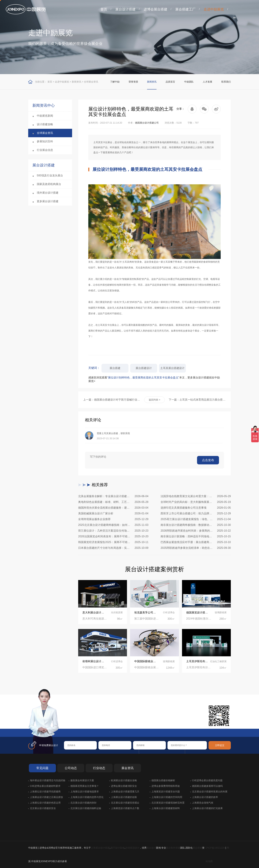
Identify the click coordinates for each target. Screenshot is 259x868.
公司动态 (71, 768)
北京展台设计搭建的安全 (43, 808)
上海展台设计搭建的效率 (205, 797)
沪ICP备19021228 (215, 848)
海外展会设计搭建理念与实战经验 (48, 780)
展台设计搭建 (125, 9)
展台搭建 (115, 368)
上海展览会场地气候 (203, 803)
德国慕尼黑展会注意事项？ (85, 786)
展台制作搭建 (173, 848)
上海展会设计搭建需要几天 (125, 792)
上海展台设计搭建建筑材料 (166, 808)
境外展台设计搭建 (48, 193)
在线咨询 (75, 723)
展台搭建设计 (144, 368)
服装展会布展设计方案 (82, 780)
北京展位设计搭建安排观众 (125, 803)
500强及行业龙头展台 (50, 175)
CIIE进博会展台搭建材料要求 (45, 786)
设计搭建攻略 (45, 124)
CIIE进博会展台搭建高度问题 (207, 780)
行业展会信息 (45, 150)
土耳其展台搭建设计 (172, 368)
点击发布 (208, 460)
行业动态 (99, 768)
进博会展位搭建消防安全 (124, 786)
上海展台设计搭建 (100, 848)
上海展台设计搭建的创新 (124, 797)
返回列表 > (154, 400)
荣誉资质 (133, 82)
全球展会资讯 (91, 82)
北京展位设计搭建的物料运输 (86, 808)
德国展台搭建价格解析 (163, 780)
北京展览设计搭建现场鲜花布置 (168, 803)
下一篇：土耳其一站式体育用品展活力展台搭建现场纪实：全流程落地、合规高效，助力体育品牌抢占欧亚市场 (197, 400)
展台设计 (151, 848)
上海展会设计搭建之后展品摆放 (46, 797)
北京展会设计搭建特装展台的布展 (210, 792)
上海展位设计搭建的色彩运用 (45, 803)
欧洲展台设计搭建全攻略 (124, 780)
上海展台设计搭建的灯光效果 (207, 808)
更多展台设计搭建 (48, 201)
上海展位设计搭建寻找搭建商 (45, 792)
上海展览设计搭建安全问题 (166, 792)
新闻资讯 (76, 82)
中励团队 (189, 82)
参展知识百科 (45, 141)
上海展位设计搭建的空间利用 (167, 797)
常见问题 (42, 768)
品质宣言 (170, 82)
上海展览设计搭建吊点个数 (125, 808)
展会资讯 (127, 768)
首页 (104, 9)
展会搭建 (197, 848)
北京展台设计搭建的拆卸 (83, 803)
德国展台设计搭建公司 (147, 123)
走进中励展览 (214, 9)
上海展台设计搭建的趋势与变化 (87, 797)
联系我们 (226, 82)
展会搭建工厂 (185, 9)
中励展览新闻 (45, 116)
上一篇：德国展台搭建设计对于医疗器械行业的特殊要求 (112, 400)
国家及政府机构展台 (49, 184)
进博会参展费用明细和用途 (166, 786)
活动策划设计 (132, 848)
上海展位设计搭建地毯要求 (85, 792)
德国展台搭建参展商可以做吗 (207, 786)
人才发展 (208, 82)
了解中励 (115, 82)
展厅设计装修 (118, 848)
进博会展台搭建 (156, 9)
